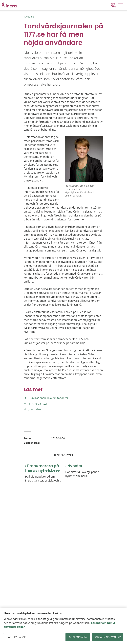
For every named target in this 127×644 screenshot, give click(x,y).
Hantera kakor (16, 638)
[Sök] (114, 5)
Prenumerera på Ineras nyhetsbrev (42, 468)
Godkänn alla (78, 638)
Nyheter (75, 466)
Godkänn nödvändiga (107, 638)
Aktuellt (30, 17)
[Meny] (120, 5)
